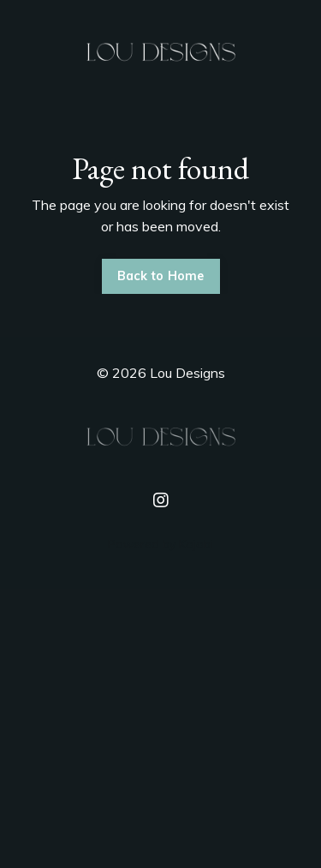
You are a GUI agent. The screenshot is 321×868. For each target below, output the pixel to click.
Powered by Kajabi (160, 544)
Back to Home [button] (161, 276)
